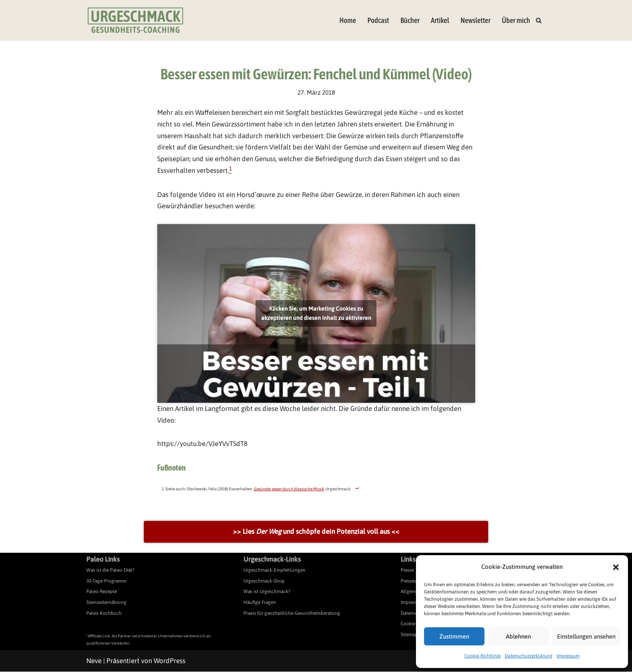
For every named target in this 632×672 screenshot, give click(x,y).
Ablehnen (518, 636)
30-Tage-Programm (106, 581)
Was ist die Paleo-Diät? (110, 571)
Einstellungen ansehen (586, 636)
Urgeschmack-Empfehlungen (274, 571)
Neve (94, 661)
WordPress (169, 661)
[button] (616, 567)
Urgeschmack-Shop (264, 581)
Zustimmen (454, 636)
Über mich (516, 20)
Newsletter (475, 20)
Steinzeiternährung (106, 603)
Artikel (440, 20)
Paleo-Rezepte (102, 592)
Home (347, 20)
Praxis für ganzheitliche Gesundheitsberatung (292, 614)
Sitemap (409, 635)
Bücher (410, 20)
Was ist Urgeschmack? (267, 592)
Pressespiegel (415, 581)
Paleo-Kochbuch (104, 614)
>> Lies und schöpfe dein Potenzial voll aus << (316, 532)
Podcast (378, 20)
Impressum (568, 656)
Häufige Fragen (260, 603)
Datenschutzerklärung (529, 656)
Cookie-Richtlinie (482, 656)
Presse (407, 571)
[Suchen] (539, 20)
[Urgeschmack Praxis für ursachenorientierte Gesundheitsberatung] (135, 20)
